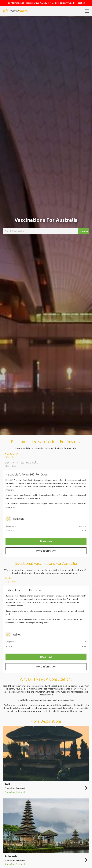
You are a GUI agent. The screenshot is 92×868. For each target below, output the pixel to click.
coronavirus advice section (72, 3)
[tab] (46, 455)
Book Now (46, 541)
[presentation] (46, 455)
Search (84, 231)
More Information (46, 551)
